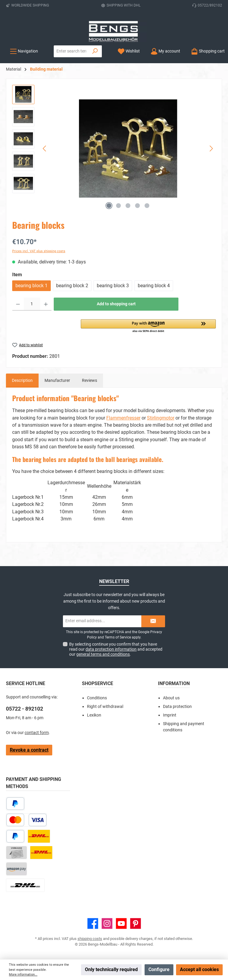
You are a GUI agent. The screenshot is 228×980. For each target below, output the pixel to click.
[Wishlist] (129, 51)
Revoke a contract (29, 750)
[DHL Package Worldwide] (25, 885)
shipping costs (90, 939)
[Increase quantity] (46, 304)
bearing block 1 (31, 286)
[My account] (165, 51)
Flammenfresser (123, 418)
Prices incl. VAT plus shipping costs (39, 251)
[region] (114, 149)
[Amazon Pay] (16, 869)
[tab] (22, 381)
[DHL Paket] (39, 836)
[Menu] (24, 51)
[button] (148, 326)
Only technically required (111, 969)
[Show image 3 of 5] (128, 206)
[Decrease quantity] (18, 304)
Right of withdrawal (105, 707)
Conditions (97, 698)
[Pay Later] (15, 804)
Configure (159, 969)
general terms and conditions (103, 654)
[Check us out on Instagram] (107, 923)
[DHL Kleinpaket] (41, 853)
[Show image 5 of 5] (147, 206)
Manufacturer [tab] (57, 381)
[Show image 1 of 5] (109, 206)
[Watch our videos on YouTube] (121, 923)
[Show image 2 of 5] (118, 206)
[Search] (95, 51)
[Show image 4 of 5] (137, 206)
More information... (23, 975)
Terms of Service (118, 637)
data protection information (111, 649)
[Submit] (153, 621)
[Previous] (45, 148)
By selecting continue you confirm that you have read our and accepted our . (116, 649)
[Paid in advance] (16, 853)
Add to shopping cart (116, 304)
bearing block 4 (154, 286)
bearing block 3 (113, 286)
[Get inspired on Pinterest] (136, 923)
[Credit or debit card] (26, 820)
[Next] (211, 148)
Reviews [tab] (90, 381)
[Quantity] (32, 304)
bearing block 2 (72, 286)
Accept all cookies (199, 969)
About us (171, 698)
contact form (37, 733)
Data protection (177, 707)
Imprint (170, 715)
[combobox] (71, 51)
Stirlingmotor (161, 418)
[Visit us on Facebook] (93, 923)
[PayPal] (15, 836)
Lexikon (94, 715)
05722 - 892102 (24, 709)
